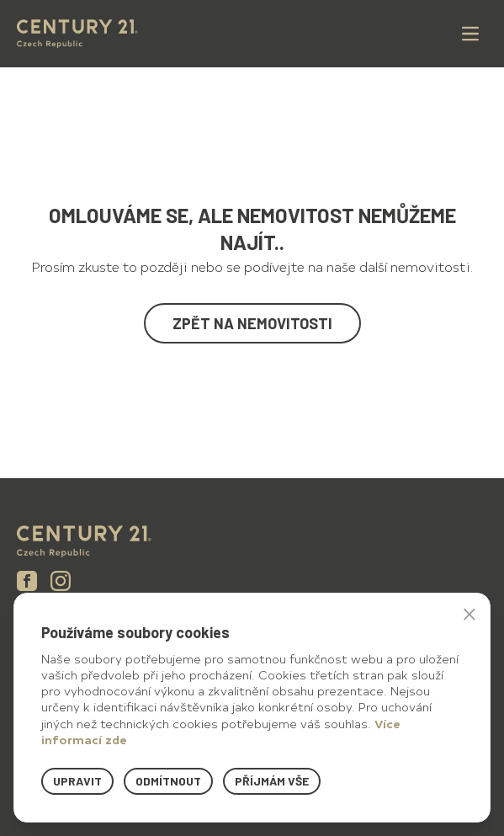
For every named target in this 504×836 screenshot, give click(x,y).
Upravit (77, 781)
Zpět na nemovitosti (252, 323)
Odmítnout (168, 781)
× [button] (470, 614)
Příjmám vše (272, 781)
